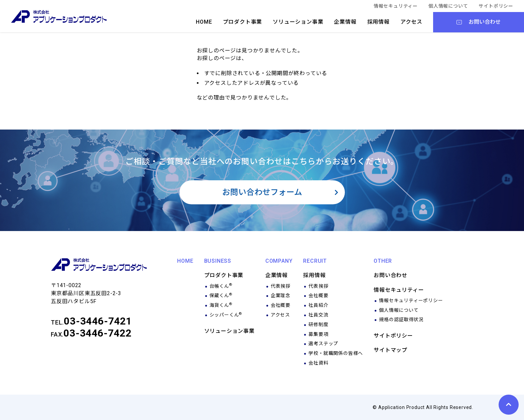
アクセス (411, 22)
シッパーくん (226, 315)
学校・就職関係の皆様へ (336, 353)
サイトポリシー (496, 6)
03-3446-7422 (98, 333)
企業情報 (345, 22)
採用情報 (378, 22)
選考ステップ (323, 344)
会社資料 (318, 363)
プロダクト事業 (243, 22)
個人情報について (448, 6)
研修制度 (318, 325)
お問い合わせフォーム (262, 192)
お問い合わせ (390, 275)
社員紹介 (318, 305)
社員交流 (318, 315)
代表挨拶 (281, 286)
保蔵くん (221, 295)
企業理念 (281, 295)
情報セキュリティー (396, 6)
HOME (204, 22)
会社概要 (281, 305)
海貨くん (221, 305)
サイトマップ (390, 350)
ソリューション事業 (298, 22)
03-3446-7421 (98, 321)
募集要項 (318, 334)
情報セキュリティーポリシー (411, 300)
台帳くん (221, 286)
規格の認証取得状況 (401, 320)
